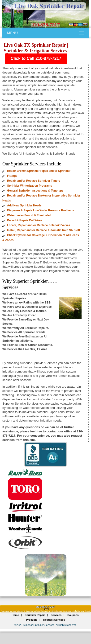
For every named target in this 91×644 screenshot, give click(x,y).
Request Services (54, 620)
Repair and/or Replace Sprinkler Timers (34, 181)
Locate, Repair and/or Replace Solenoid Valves (39, 225)
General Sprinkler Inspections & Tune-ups (35, 191)
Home (15, 615)
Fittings (12, 176)
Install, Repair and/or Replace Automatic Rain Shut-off (43, 230)
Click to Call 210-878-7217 (36, 58)
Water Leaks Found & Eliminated (29, 215)
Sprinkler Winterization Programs (30, 186)
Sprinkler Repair (35, 615)
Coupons (73, 615)
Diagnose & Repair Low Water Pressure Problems (41, 210)
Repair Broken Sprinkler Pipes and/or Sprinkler (39, 171)
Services (56, 615)
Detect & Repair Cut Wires (25, 220)
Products (32, 620)
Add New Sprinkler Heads (24, 205)
